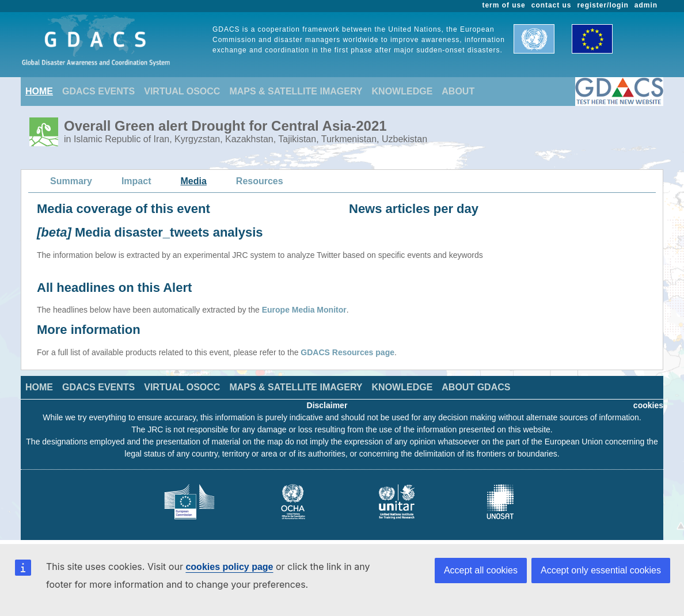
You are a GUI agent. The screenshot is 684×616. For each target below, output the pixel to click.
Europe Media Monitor (304, 310)
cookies (648, 405)
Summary (71, 181)
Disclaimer (327, 405)
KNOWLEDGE (402, 91)
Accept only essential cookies (601, 570)
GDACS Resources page (347, 352)
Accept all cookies (481, 570)
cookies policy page (229, 567)
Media (194, 181)
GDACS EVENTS (98, 91)
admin (646, 5)
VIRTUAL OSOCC (182, 91)
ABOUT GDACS (476, 387)
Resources (260, 181)
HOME (39, 91)
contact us (552, 5)
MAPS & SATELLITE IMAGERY (296, 91)
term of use (504, 5)
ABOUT (458, 91)
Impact (136, 181)
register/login (603, 5)
